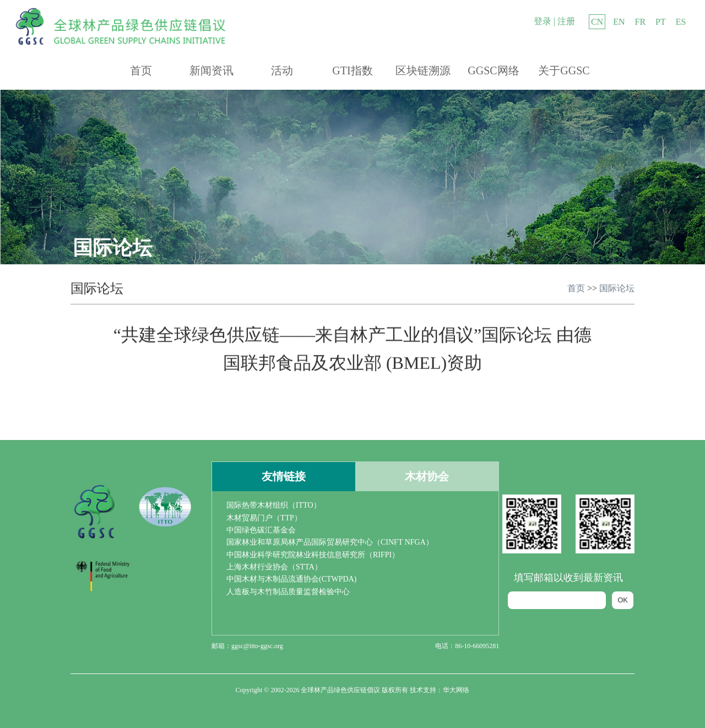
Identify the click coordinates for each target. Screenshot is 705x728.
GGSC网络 (493, 70)
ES (681, 22)
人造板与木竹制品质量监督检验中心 (288, 592)
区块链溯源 (423, 70)
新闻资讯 (211, 70)
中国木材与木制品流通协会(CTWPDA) (291, 579)
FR (640, 22)
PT (661, 22)
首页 (141, 70)
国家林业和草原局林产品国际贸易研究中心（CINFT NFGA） (330, 542)
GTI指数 (352, 70)
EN (619, 22)
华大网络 (456, 690)
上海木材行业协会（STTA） (274, 567)
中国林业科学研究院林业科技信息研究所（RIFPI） (313, 555)
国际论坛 (617, 286)
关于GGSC (564, 70)
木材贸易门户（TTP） (264, 518)
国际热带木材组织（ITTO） (274, 505)
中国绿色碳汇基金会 (261, 530)
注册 (566, 21)
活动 (282, 70)
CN (597, 22)
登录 (543, 21)
